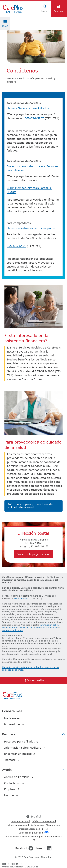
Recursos (33, 734)
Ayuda (33, 770)
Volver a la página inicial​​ (33, 554)
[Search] (45, 9)
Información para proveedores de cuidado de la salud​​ (30, 506)
